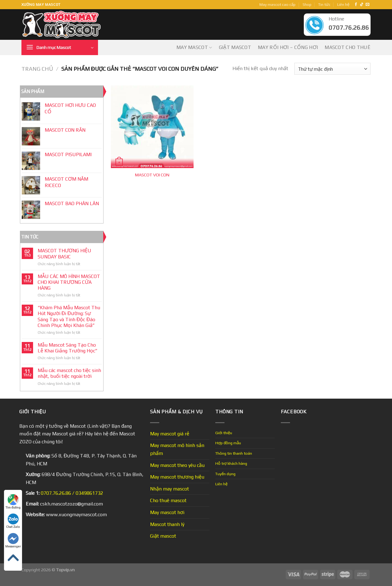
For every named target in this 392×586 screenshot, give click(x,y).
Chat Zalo (13, 521)
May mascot (194, 47)
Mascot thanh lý (167, 524)
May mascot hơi (167, 512)
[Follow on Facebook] (356, 5)
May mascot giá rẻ (170, 434)
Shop (307, 4)
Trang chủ (37, 69)
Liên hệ (343, 4)
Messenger (13, 541)
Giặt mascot (235, 47)
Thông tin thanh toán (234, 453)
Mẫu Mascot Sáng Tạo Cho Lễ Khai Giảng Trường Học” (68, 348)
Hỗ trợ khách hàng (231, 463)
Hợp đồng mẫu (228, 443)
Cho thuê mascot (168, 500)
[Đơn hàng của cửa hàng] (332, 69)
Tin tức (324, 4)
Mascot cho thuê (348, 47)
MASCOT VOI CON (152, 175)
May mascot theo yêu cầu (177, 465)
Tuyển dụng (225, 474)
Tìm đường (13, 502)
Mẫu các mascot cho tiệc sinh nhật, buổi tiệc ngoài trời (69, 373)
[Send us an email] (367, 5)
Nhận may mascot (170, 489)
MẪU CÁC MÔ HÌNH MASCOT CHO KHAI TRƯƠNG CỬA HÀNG (69, 282)
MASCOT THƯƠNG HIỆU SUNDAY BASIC (64, 254)
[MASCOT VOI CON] (152, 127)
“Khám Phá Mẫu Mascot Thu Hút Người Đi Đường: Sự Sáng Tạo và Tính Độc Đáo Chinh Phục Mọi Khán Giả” (69, 316)
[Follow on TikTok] (362, 5)
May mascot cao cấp (277, 4)
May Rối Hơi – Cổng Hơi (288, 47)
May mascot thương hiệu (177, 477)
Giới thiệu (224, 433)
